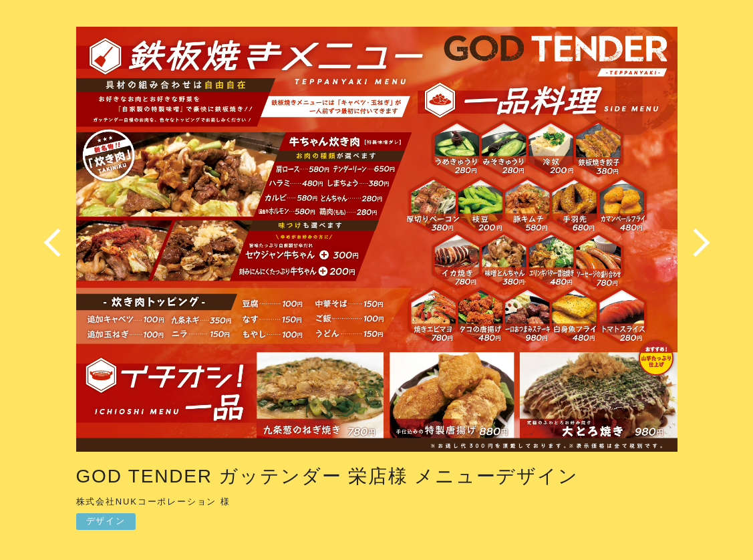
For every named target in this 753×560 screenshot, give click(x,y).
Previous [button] (56, 243)
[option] (377, 243)
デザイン (106, 521)
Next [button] (698, 243)
